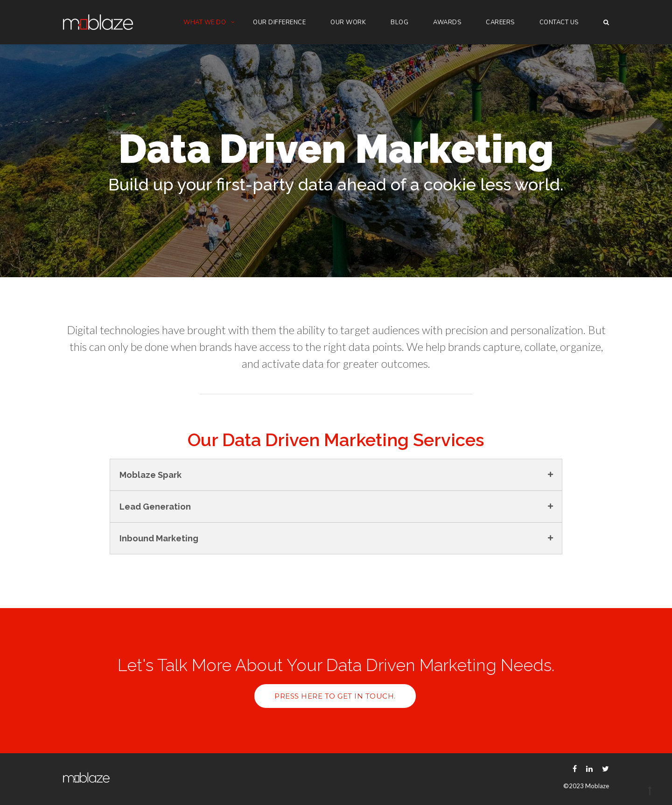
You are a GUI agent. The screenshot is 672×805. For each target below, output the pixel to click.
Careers (500, 22)
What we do (205, 22)
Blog (399, 22)
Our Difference (279, 22)
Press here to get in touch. (335, 696)
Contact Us (559, 22)
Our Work (348, 22)
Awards (447, 22)
